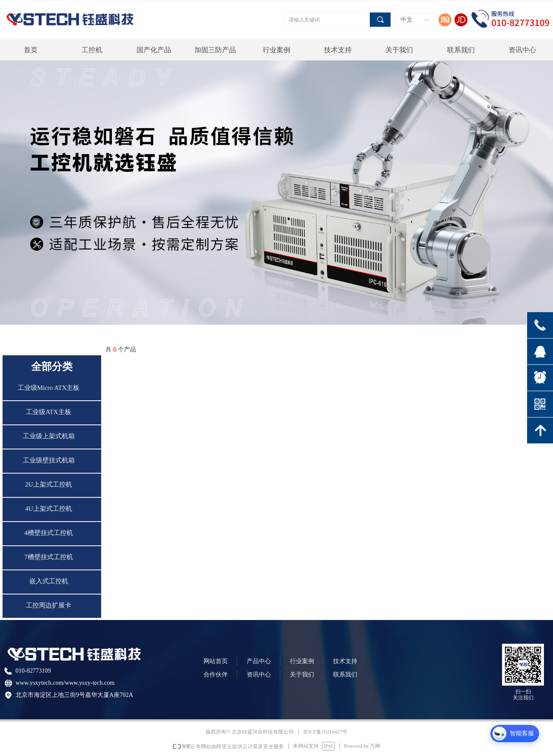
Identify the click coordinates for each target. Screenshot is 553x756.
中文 (407, 20)
